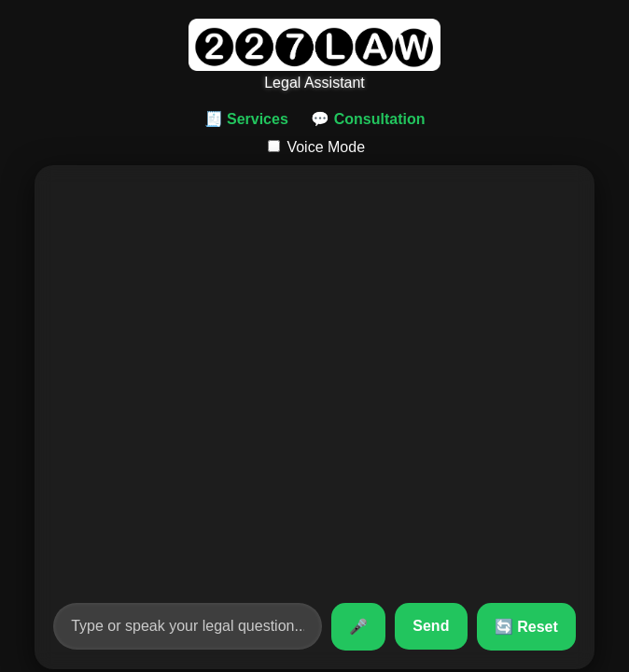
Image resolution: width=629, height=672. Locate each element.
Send (431, 626)
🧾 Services (246, 119)
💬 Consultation (368, 119)
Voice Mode (316, 147)
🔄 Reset (526, 627)
